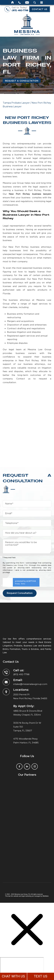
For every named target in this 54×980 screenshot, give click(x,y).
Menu (41, 2)
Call (20, 2)
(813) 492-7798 (20, 10)
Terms (23, 584)
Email (27, 2)
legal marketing (27, 896)
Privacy (17, 584)
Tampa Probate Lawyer (16, 103)
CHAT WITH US (13, 976)
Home (13, 2)
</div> (22, 968)
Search (35, 2)
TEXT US (41, 976)
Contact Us (40, 9)
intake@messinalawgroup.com (30, 684)
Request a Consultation (22, 81)
